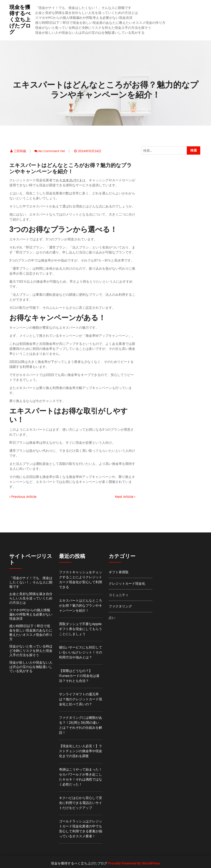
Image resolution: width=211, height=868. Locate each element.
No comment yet (52, 151)
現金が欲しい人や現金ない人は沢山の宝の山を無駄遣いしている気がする (90, 33)
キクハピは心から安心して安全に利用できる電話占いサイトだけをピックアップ (81, 803)
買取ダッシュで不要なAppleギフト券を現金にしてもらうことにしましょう (81, 629)
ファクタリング (120, 606)
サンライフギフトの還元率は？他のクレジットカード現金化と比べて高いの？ (81, 699)
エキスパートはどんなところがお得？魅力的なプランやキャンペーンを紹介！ (81, 606)
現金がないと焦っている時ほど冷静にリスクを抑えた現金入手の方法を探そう (93, 28)
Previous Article (23, 497)
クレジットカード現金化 (127, 584)
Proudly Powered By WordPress (134, 863)
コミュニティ (119, 595)
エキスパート (72, 180)
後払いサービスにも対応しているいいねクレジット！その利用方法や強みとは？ (81, 652)
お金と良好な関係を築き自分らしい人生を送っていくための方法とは (87, 13)
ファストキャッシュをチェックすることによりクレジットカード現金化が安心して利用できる (81, 580)
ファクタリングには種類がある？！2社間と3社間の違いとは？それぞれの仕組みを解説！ (81, 725)
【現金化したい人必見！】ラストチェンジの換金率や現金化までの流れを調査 (81, 751)
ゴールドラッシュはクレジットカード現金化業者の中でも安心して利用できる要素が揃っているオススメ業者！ (81, 829)
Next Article (125, 497)
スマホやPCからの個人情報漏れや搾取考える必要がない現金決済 (84, 18)
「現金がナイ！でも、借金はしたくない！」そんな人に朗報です (83, 8)
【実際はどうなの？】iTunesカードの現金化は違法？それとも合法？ (79, 676)
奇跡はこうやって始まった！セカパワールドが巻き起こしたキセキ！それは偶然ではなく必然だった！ (81, 777)
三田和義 (20, 151)
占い (112, 618)
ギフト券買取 (119, 572)
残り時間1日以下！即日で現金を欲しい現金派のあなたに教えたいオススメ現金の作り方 (100, 23)
